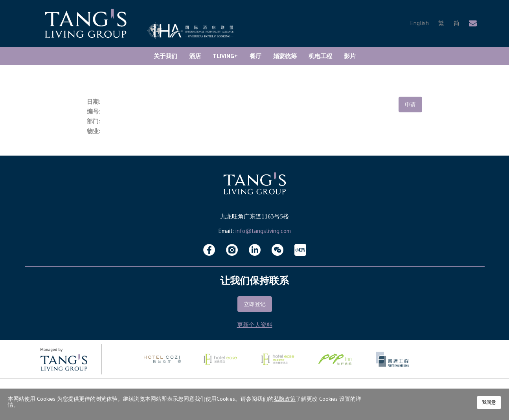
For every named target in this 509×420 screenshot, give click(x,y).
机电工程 (320, 56)
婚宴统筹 (285, 56)
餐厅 (255, 56)
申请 (410, 105)
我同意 (489, 402)
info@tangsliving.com (263, 231)
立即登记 (255, 304)
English (420, 23)
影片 (350, 56)
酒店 (195, 56)
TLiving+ (225, 56)
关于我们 (165, 56)
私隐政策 (285, 399)
